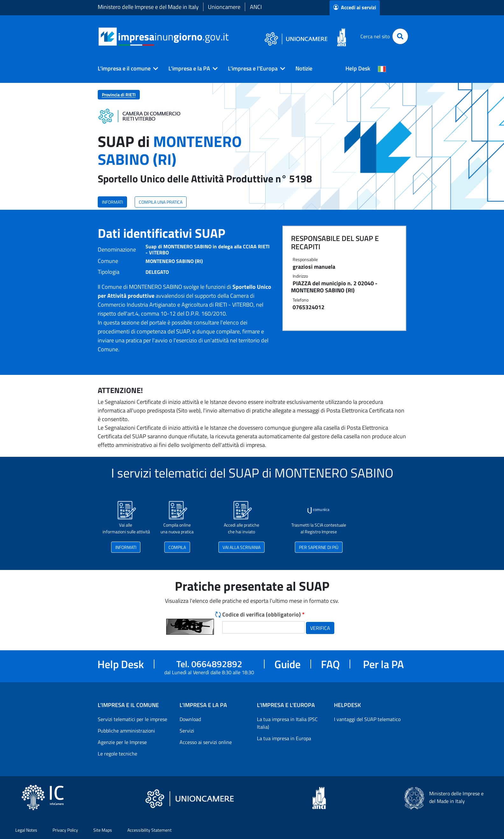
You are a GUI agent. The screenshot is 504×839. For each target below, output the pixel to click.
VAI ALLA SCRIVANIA (241, 547)
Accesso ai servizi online (206, 742)
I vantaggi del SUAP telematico (367, 719)
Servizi (187, 731)
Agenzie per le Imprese (122, 742)
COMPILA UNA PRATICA (161, 202)
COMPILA (177, 547)
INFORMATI (112, 202)
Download (190, 719)
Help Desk (358, 68)
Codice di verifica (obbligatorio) (263, 614)
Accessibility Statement (149, 830)
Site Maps (103, 830)
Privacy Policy (65, 830)
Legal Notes (26, 830)
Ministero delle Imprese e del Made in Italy (148, 7)
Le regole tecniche (117, 754)
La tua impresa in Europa (284, 738)
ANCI (256, 7)
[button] (125, 69)
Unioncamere (224, 7)
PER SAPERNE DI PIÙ (319, 547)
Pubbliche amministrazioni (126, 731)
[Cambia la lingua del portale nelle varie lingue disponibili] (382, 69)
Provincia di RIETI (119, 95)
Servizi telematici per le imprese (132, 719)
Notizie (304, 68)
